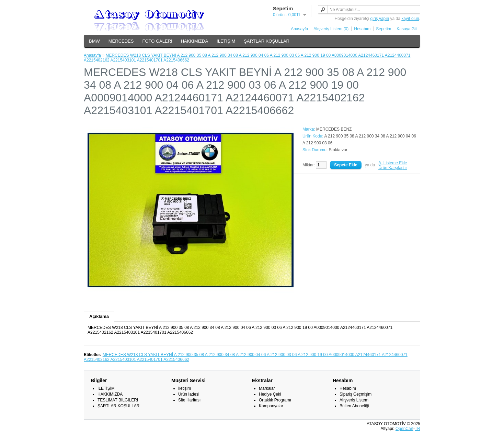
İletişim (185, 388)
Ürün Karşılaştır (393, 168)
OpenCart (404, 429)
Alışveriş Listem (354, 400)
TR (417, 429)
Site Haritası (189, 400)
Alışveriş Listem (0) (331, 29)
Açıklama (99, 316)
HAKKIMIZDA (194, 41)
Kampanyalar (271, 406)
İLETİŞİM (226, 41)
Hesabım (362, 29)
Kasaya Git (407, 29)
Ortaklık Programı (275, 400)
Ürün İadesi (189, 394)
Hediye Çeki (270, 394)
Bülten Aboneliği (354, 406)
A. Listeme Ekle (393, 163)
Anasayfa (299, 29)
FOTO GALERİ (157, 41)
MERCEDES (121, 41)
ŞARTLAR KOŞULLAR (267, 41)
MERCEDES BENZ (334, 129)
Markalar (267, 388)
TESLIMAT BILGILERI (118, 400)
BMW (94, 41)
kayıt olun (410, 19)
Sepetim (383, 29)
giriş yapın (380, 19)
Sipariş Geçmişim (356, 394)
